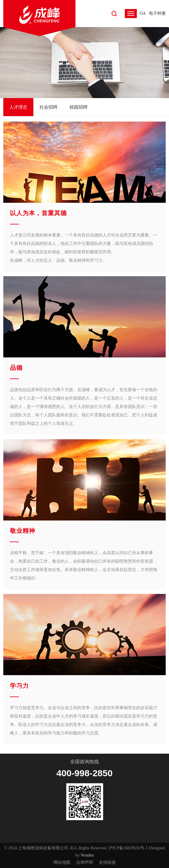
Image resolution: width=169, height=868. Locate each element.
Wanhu (87, 855)
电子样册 (157, 13)
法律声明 (84, 862)
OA (143, 13)
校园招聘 (78, 107)
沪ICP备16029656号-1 (128, 848)
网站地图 (62, 862)
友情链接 (107, 862)
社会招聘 (48, 107)
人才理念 (18, 107)
